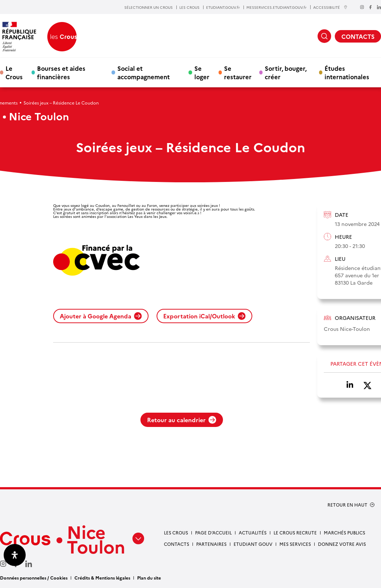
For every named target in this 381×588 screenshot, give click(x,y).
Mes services (295, 544)
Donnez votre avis (342, 544)
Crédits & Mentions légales (102, 578)
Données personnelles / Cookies (34, 578)
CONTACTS (358, 36)
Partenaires (211, 544)
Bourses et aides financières (61, 72)
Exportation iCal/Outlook (204, 316)
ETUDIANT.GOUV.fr (223, 7)
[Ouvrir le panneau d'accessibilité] (15, 555)
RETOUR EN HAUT (347, 505)
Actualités (253, 532)
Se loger (202, 72)
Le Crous (14, 72)
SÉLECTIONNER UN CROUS (149, 7)
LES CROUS (189, 7)
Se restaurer (238, 72)
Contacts (177, 544)
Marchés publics (345, 532)
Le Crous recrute (295, 532)
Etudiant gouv (253, 544)
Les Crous (176, 532)
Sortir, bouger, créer (286, 72)
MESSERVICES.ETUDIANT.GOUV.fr (276, 7)
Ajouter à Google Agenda (101, 316)
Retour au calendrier (182, 420)
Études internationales (347, 72)
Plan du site (149, 578)
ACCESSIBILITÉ (330, 7)
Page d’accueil (213, 532)
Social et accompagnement (144, 72)
